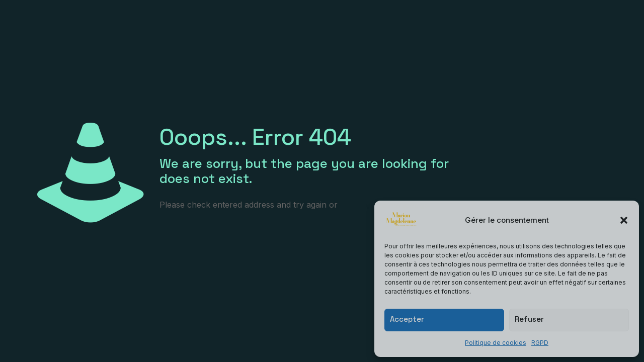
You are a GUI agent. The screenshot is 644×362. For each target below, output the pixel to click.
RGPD (540, 343)
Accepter (407, 319)
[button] (624, 220)
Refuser (529, 319)
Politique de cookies (496, 343)
